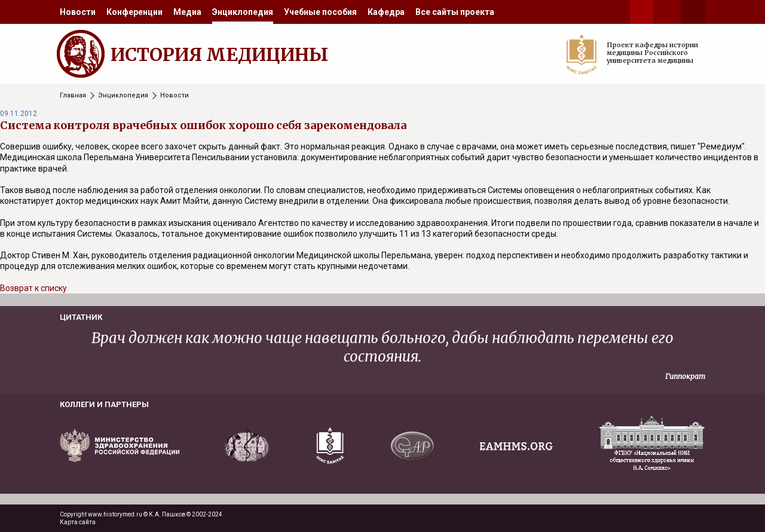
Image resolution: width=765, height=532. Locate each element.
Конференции (134, 12)
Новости (78, 12)
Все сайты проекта (455, 12)
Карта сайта (78, 522)
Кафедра (386, 12)
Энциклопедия (243, 12)
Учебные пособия (320, 12)
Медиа (187, 12)
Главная (73, 95)
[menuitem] (78, 12)
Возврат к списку (33, 288)
